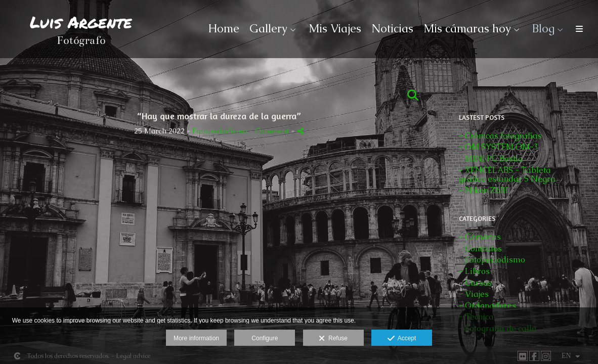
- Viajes (474, 294)
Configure (265, 338)
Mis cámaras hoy (467, 29)
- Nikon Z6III (483, 190)
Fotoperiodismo (220, 131)
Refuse (333, 339)
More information (196, 338)
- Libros (474, 271)
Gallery (268, 29)
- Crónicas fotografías (500, 136)
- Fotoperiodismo (492, 260)
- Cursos (475, 283)
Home (224, 29)
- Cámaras (480, 237)
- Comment (270, 131)
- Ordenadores (487, 306)
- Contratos (480, 248)
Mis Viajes (335, 29)
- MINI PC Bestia (491, 158)
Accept (402, 339)
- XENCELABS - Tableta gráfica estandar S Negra (507, 175)
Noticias (392, 29)
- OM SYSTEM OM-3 (499, 147)
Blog (543, 29)
